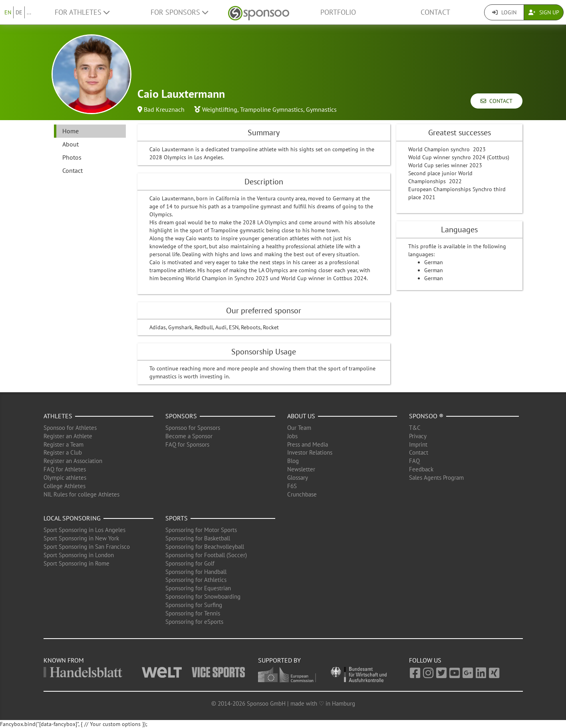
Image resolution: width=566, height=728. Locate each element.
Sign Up (544, 12)
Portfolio (338, 12)
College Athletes (65, 486)
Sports (177, 518)
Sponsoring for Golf (190, 563)
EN (8, 12)
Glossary (298, 478)
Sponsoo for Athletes (70, 428)
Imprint (418, 444)
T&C (415, 428)
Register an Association (73, 461)
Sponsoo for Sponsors (193, 428)
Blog (293, 461)
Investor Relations (310, 452)
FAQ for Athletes (65, 469)
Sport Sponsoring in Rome (76, 563)
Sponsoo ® (426, 416)
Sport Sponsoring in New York (81, 538)
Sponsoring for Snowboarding (203, 596)
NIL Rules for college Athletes (81, 494)
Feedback (421, 469)
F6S (292, 486)
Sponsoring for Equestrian (198, 588)
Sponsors (181, 416)
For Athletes (82, 12)
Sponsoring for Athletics (196, 580)
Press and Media (308, 444)
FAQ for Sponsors (187, 444)
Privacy (418, 436)
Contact (435, 12)
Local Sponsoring (72, 518)
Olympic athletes (65, 478)
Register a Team (64, 444)
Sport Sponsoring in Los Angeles (84, 530)
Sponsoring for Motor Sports (201, 530)
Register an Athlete (68, 436)
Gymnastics (321, 109)
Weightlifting (220, 109)
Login (504, 12)
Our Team (299, 428)
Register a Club (63, 452)
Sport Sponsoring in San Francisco (87, 547)
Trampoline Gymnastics (272, 109)
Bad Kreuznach (164, 109)
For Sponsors (179, 12)
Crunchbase (302, 494)
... (29, 12)
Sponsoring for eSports (194, 622)
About (71, 144)
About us (301, 416)
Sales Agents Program (436, 478)
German (434, 262)
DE (19, 12)
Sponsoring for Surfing (194, 605)
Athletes (58, 416)
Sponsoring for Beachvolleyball (205, 547)
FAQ (414, 461)
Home (71, 131)
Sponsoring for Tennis (193, 613)
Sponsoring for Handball (196, 572)
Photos (72, 157)
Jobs (292, 436)
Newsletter (301, 469)
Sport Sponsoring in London (79, 555)
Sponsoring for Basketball (198, 538)
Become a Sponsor (189, 436)
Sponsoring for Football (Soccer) (206, 555)
